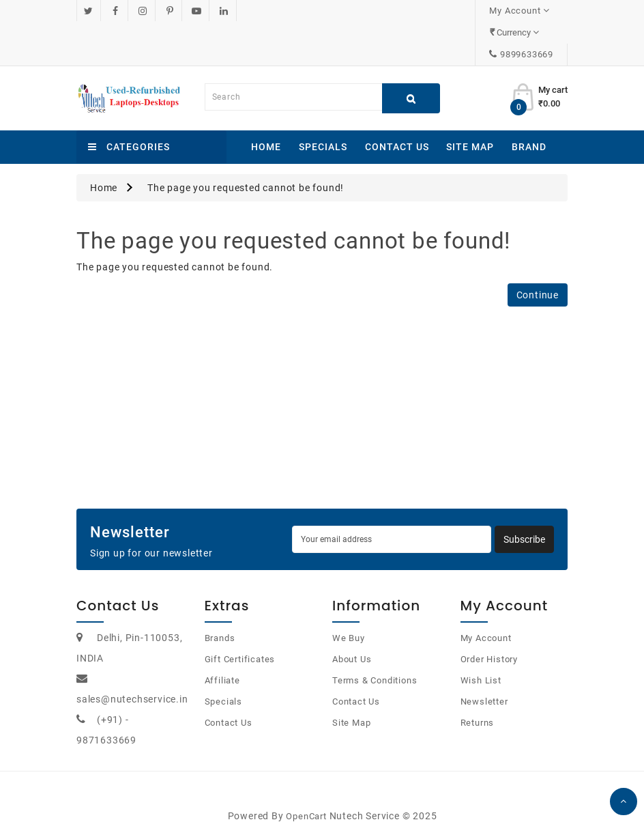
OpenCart (306, 794)
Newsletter (484, 680)
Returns (478, 701)
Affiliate (222, 658)
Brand (529, 125)
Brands (220, 616)
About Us (352, 637)
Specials (323, 125)
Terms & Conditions (375, 658)
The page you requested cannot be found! (246, 166)
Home (266, 125)
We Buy (349, 616)
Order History (489, 637)
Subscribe (524, 518)
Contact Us (397, 125)
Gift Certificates (240, 637)
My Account (486, 616)
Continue (538, 273)
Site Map (470, 125)
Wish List (481, 658)
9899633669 (527, 32)
